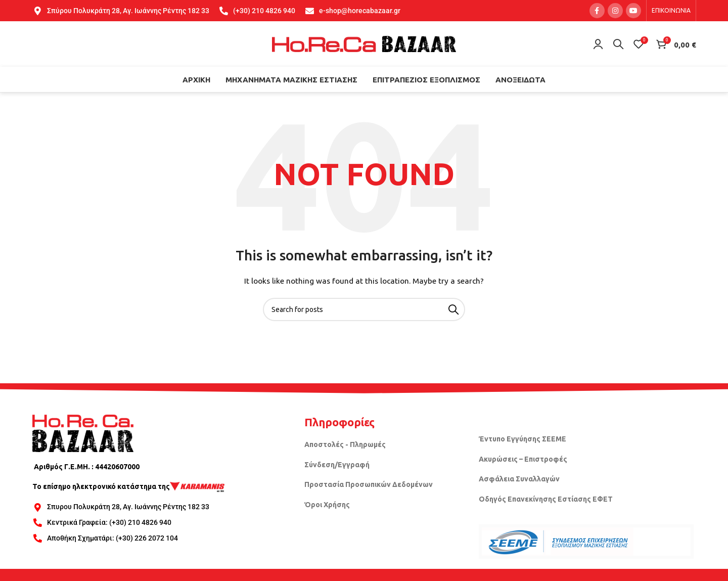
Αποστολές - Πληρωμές (345, 444)
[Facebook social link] (597, 11)
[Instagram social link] (615, 11)
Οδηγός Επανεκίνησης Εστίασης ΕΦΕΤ (546, 499)
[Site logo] (364, 43)
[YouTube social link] (633, 11)
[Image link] (83, 432)
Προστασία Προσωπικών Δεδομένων (369, 484)
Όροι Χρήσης (327, 505)
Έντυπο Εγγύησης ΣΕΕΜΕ (522, 439)
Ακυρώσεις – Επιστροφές (523, 459)
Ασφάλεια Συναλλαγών (519, 479)
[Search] (618, 44)
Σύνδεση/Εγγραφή (337, 465)
